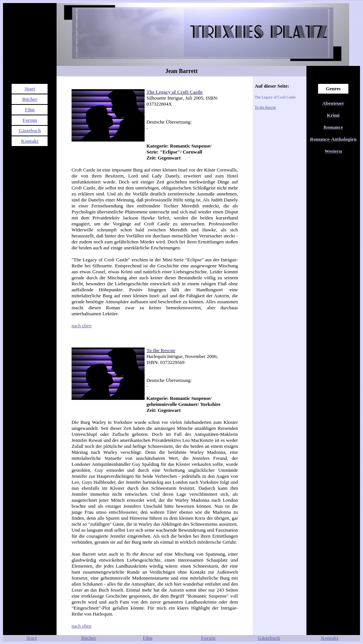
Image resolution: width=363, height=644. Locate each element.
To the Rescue (265, 107)
